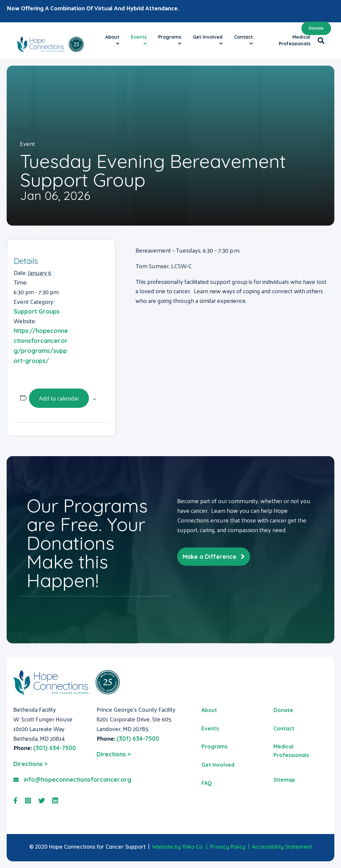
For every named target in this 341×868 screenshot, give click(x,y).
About (112, 37)
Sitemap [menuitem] (284, 780)
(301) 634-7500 (55, 748)
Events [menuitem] (210, 728)
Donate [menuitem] (283, 710)
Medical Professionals (295, 40)
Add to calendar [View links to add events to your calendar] (59, 398)
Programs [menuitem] (214, 746)
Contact (243, 37)
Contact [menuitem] (284, 728)
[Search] (319, 41)
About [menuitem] (209, 710)
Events (139, 37)
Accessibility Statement (282, 847)
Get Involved (208, 37)
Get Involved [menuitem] (218, 765)
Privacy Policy (228, 847)
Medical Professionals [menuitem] (291, 751)
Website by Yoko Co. (178, 847)
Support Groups (37, 311)
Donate (316, 28)
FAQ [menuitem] (207, 783)
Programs (170, 37)
